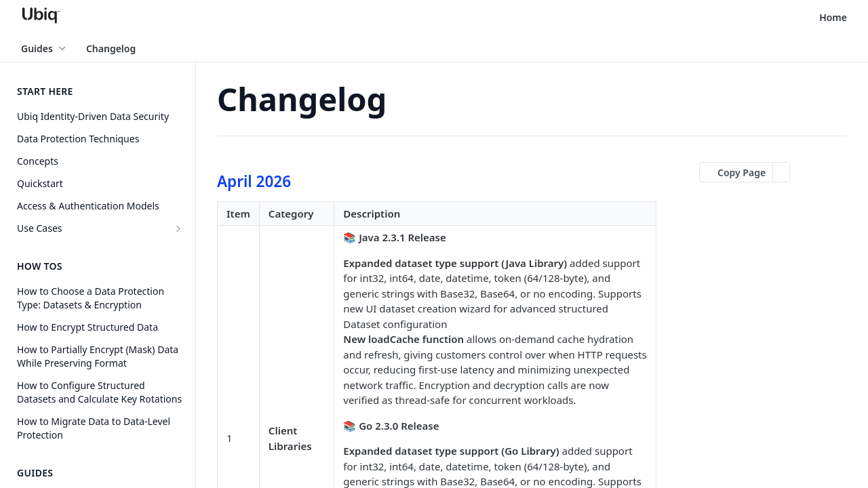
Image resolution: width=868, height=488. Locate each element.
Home (833, 17)
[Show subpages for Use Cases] (178, 228)
